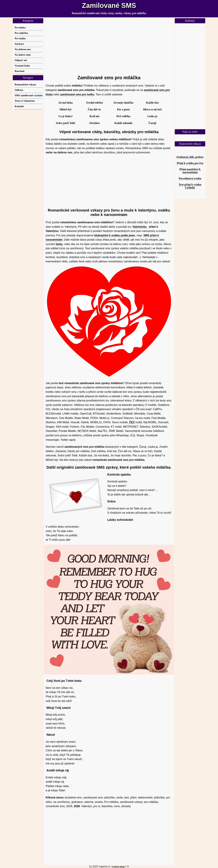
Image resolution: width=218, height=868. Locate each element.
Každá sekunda (123, 123)
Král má (94, 116)
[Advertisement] (109, 45)
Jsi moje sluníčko (123, 103)
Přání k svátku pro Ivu (190, 163)
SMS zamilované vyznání (29, 95)
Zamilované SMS (109, 5)
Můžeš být (65, 109)
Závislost (94, 123)
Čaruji (152, 123)
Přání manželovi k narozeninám (190, 171)
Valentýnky (140, 227)
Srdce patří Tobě (66, 123)
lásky (59, 244)
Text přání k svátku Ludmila (190, 186)
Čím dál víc (94, 109)
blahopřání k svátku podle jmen (115, 235)
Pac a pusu (123, 109)
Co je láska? (66, 116)
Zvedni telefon (94, 103)
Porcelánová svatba (190, 178)
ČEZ (132, 422)
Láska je (152, 116)
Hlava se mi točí (152, 109)
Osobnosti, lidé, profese (190, 157)
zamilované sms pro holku (77, 94)
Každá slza (152, 103)
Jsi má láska (66, 103)
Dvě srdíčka (123, 116)
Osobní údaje (118, 867)
